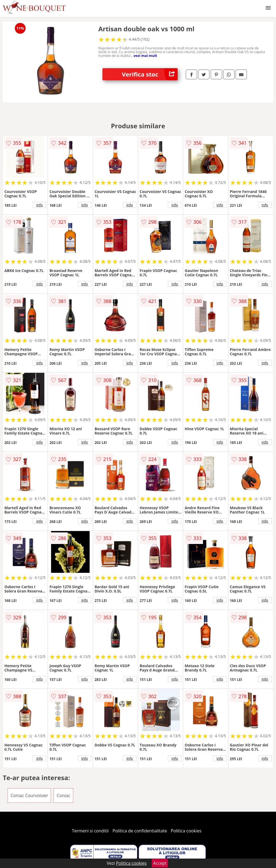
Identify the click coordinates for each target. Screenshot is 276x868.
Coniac (63, 795)
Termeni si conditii (90, 831)
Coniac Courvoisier (29, 795)
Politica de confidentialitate (140, 831)
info (39, 205)
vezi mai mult (145, 56)
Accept (160, 863)
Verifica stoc (150, 74)
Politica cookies (186, 831)
